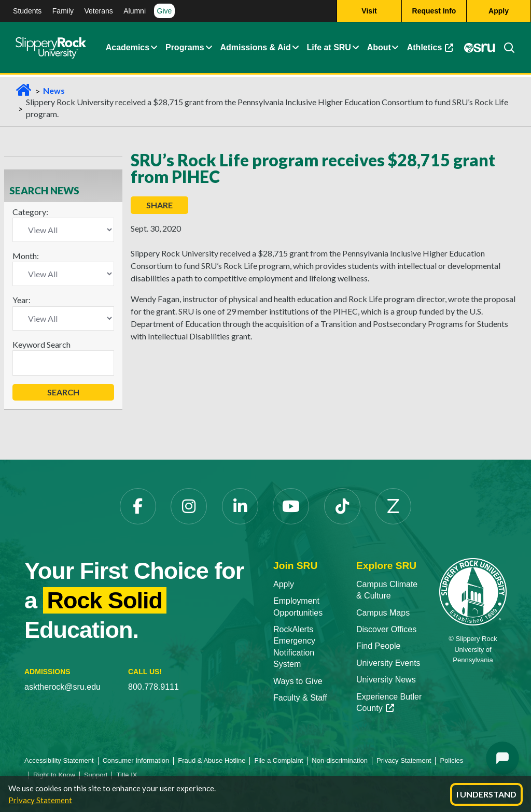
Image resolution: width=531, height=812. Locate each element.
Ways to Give (298, 681)
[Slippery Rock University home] (473, 591)
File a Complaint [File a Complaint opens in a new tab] (278, 760)
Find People (378, 646)
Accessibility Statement (59, 760)
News (54, 90)
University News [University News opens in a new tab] (386, 680)
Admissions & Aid (255, 48)
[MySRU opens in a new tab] (480, 48)
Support (96, 775)
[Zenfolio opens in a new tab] (393, 506)
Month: (26, 256)
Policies (451, 760)
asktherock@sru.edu (62, 687)
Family (63, 11)
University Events (388, 663)
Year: (22, 300)
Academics (128, 48)
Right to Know (54, 775)
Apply (284, 584)
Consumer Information (136, 760)
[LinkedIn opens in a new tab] (240, 506)
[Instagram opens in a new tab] (189, 506)
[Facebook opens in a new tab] (138, 506)
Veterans (98, 11)
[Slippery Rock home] (51, 48)
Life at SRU (329, 48)
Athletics (432, 51)
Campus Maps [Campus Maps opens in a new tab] (383, 613)
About (379, 48)
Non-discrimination (340, 760)
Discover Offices (386, 629)
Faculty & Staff (300, 698)
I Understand (486, 794)
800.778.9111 (153, 687)
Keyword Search (41, 344)
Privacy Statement (40, 800)
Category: (30, 212)
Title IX (127, 775)
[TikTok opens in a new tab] (342, 506)
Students (27, 11)
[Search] (505, 48)
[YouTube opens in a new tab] (291, 506)
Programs (185, 48)
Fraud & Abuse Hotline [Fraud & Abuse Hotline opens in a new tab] (212, 760)
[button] (154, 48)
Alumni (135, 11)
